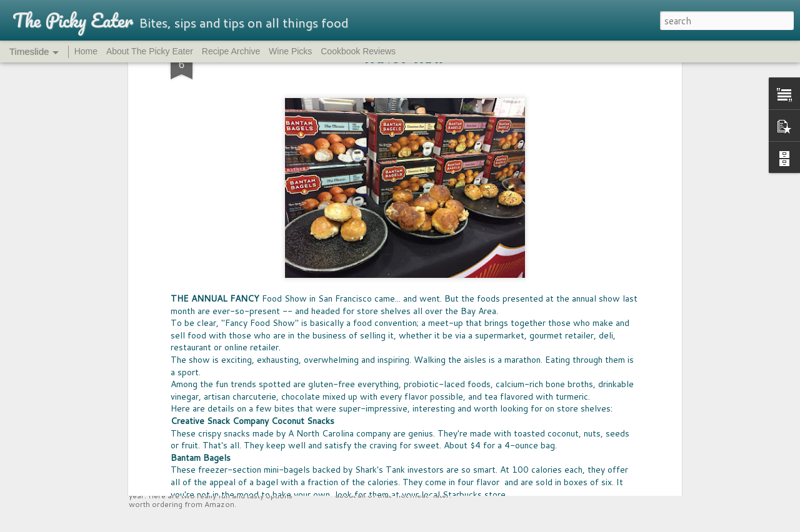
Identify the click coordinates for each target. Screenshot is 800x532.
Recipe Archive (231, 51)
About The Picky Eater (150, 51)
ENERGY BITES (550, 384)
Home (86, 51)
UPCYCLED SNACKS (197, 455)
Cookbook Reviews (358, 51)
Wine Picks (290, 51)
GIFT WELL (544, 406)
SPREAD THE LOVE (559, 448)
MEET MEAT (369, 446)
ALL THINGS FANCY (562, 427)
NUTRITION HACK (558, 363)
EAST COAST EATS (558, 342)
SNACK (536, 469)
